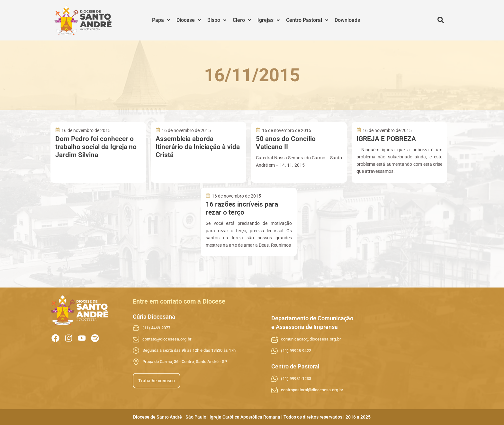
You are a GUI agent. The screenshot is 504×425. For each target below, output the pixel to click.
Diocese (189, 20)
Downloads (347, 20)
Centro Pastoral (307, 20)
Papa (161, 20)
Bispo (217, 20)
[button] (161, 20)
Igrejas (269, 20)
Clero (242, 20)
